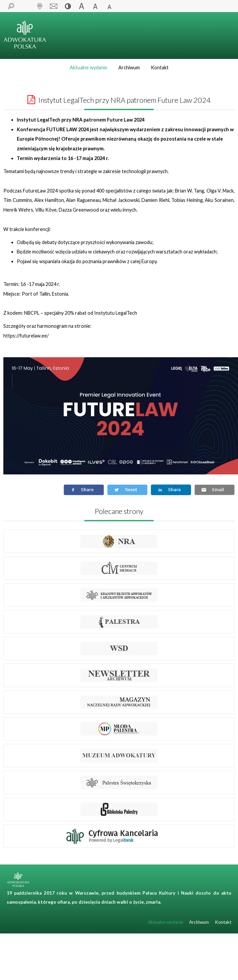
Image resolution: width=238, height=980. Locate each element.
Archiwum (129, 67)
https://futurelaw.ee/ (26, 336)
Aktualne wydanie (88, 67)
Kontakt (160, 67)
